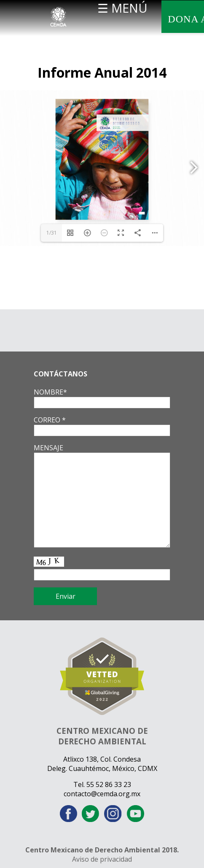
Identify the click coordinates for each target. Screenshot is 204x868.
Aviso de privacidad (102, 859)
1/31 (52, 233)
